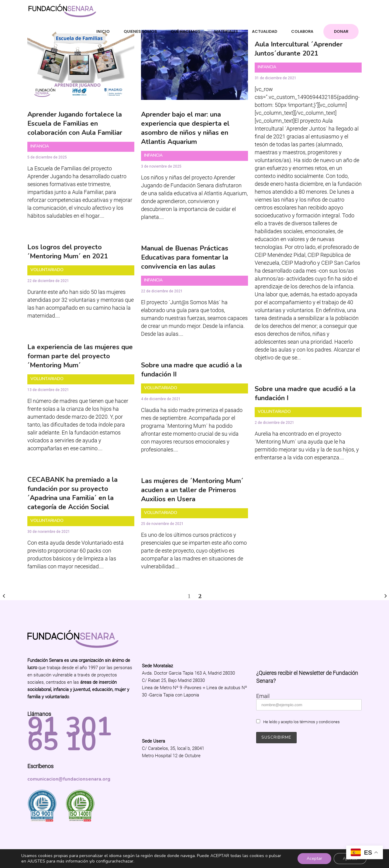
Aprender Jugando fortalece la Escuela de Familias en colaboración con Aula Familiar (75, 124)
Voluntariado (47, 270)
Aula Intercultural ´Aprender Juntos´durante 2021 (299, 49)
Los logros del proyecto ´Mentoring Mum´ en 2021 (68, 252)
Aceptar (314, 858)
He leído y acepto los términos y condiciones (301, 722)
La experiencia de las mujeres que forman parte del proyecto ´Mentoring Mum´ (80, 356)
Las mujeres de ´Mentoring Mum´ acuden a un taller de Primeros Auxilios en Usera (192, 490)
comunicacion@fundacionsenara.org (69, 779)
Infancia (40, 146)
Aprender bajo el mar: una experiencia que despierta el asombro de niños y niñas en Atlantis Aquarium (185, 128)
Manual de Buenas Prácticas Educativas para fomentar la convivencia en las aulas (185, 257)
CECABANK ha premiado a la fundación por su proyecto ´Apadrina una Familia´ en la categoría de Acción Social (72, 493)
